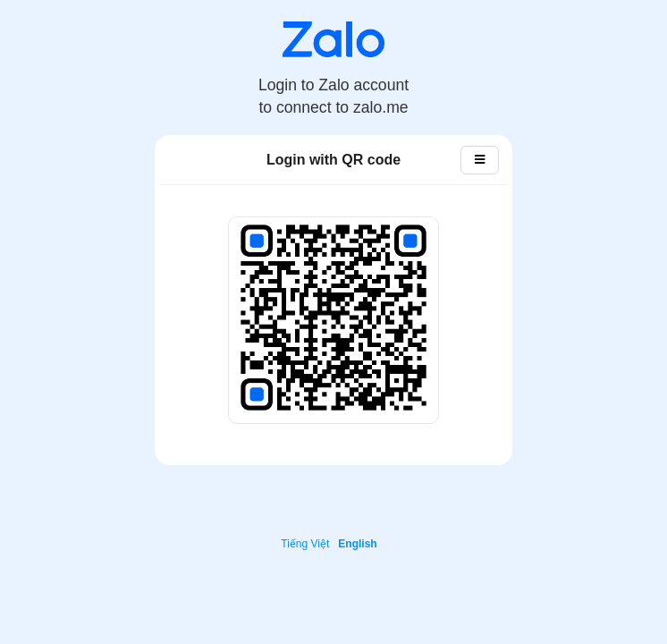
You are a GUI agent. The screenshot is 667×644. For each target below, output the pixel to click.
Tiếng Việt (305, 544)
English (357, 544)
